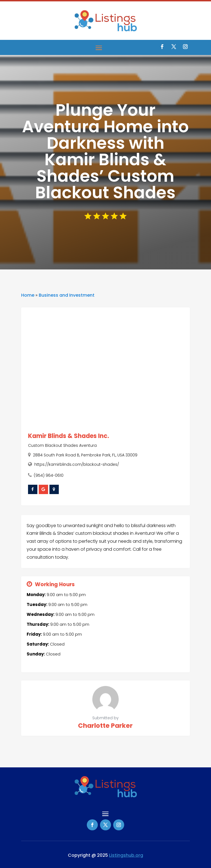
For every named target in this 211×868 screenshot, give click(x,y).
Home (28, 295)
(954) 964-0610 (49, 475)
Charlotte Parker (105, 726)
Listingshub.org (126, 855)
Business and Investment (67, 295)
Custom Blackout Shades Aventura (62, 445)
